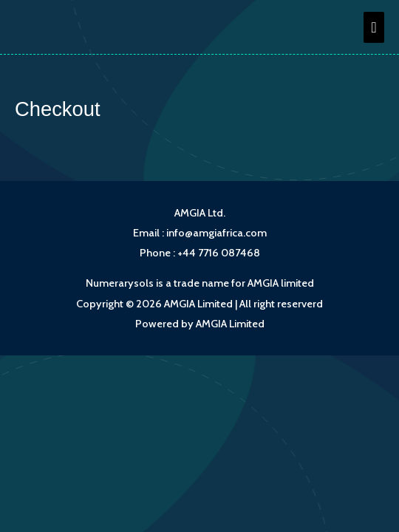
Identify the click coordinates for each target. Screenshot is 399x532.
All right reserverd (281, 304)
